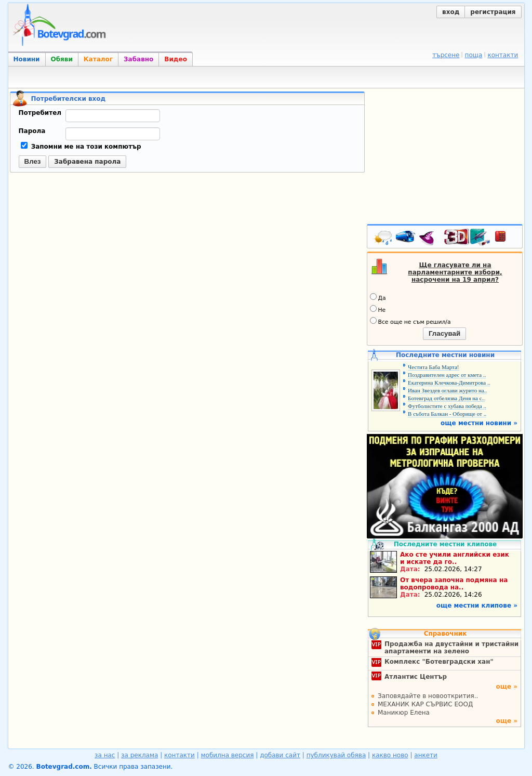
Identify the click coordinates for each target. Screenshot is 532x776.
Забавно (138, 59)
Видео (176, 59)
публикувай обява (336, 755)
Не (378, 309)
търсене (446, 55)
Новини (27, 59)
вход (451, 12)
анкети (426, 755)
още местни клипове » (477, 606)
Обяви (62, 59)
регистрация (493, 12)
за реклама (139, 755)
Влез (33, 161)
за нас (105, 755)
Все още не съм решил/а (410, 321)
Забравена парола (87, 162)
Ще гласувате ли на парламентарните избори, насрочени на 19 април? (455, 272)
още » (507, 687)
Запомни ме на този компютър (81, 147)
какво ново (390, 755)
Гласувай (444, 333)
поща (474, 55)
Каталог (98, 59)
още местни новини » (479, 423)
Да (378, 297)
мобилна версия (228, 755)
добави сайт (280, 755)
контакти (503, 55)
